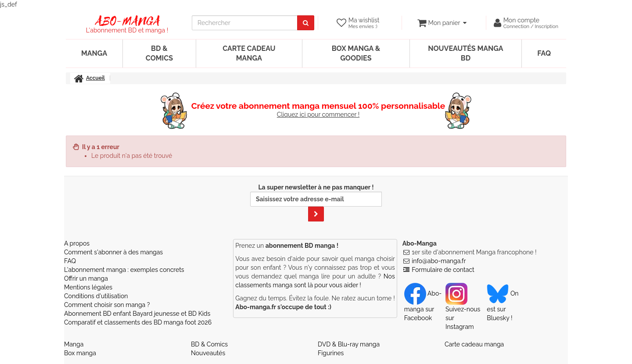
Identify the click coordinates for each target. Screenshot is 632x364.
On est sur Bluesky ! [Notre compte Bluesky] (503, 306)
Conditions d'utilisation (96, 296)
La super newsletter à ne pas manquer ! (316, 203)
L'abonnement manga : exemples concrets (124, 270)
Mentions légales (88, 287)
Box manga (80, 353)
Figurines (331, 353)
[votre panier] (442, 23)
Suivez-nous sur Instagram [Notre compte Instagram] (463, 310)
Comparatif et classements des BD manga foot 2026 (138, 322)
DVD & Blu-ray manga (349, 344)
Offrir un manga (86, 278)
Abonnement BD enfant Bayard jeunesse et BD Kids (137, 314)
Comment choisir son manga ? (107, 305)
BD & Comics (159, 53)
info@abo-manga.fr (439, 261)
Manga (94, 53)
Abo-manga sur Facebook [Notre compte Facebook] (423, 306)
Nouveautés (208, 353)
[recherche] (245, 23)
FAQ (544, 53)
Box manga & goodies (356, 53)
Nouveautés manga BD (465, 53)
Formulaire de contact (443, 270)
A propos (77, 243)
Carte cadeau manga (249, 53)
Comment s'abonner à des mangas (113, 252)
